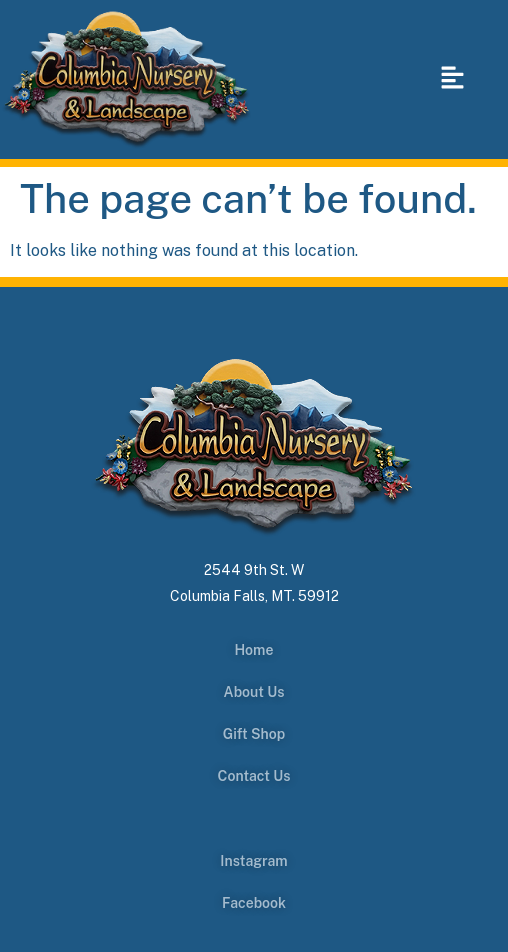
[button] (452, 79)
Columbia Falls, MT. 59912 (254, 596)
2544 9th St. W (254, 570)
